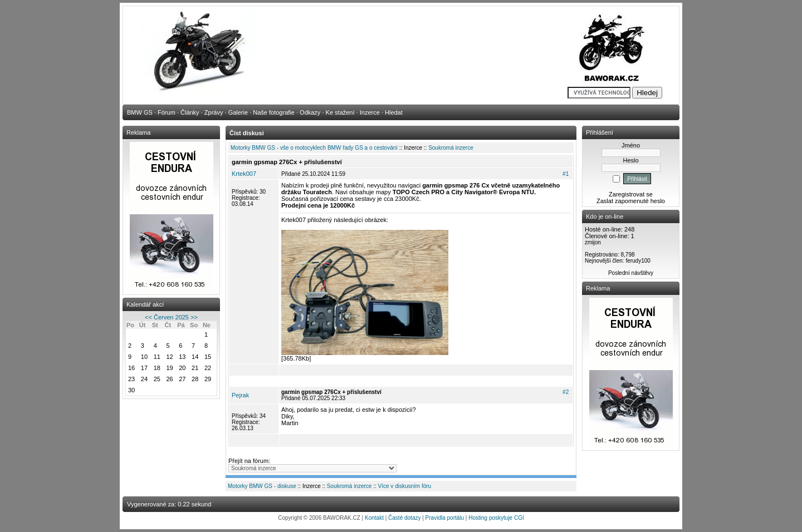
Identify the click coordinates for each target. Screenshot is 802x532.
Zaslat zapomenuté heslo (631, 201)
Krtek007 (244, 174)
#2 (566, 392)
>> (194, 317)
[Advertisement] (401, 450)
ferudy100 (638, 261)
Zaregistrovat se (631, 194)
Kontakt (374, 518)
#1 (566, 174)
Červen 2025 (171, 317)
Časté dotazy (404, 518)
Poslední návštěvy (631, 273)
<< (148, 317)
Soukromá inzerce (451, 148)
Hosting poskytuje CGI (496, 518)
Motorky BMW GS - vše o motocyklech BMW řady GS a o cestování (314, 148)
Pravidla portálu (445, 518)
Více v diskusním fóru (405, 486)
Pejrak (240, 395)
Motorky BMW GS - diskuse (262, 486)
